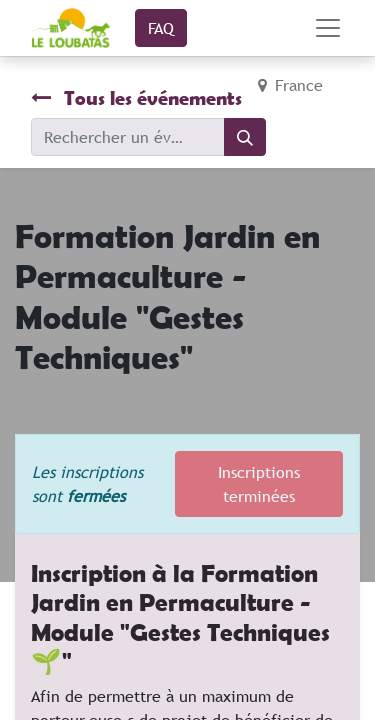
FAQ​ (161, 28)
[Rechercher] (245, 137)
